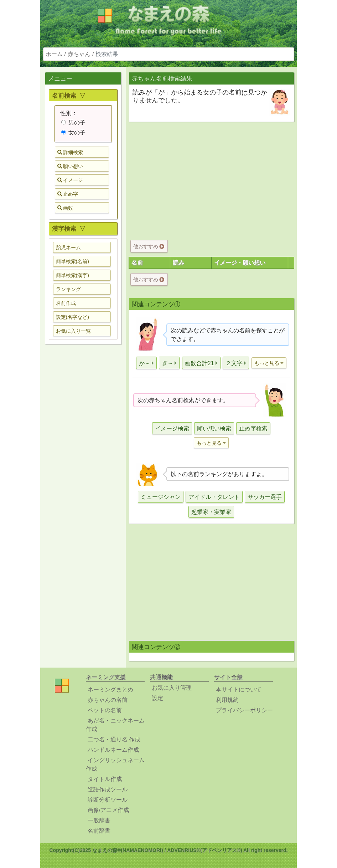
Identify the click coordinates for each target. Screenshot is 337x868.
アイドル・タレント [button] (214, 497)
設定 (157, 698)
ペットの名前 (105, 710)
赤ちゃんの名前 (108, 700)
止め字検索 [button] (253, 428)
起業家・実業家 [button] (211, 512)
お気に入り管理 (172, 688)
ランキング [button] (68, 289)
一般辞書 (99, 820)
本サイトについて (239, 690)
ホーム (54, 54)
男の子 (73, 122)
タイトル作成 (105, 779)
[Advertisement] (83, 462)
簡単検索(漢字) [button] (72, 275)
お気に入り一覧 (73, 331)
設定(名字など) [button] (72, 317)
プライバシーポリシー (244, 710)
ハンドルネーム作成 (113, 750)
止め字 (68, 194)
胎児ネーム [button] (68, 247)
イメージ (70, 180)
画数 (65, 208)
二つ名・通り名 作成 (114, 739)
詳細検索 (70, 152)
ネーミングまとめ (110, 690)
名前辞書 (99, 831)
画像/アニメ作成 (108, 810)
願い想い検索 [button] (214, 428)
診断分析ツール (108, 800)
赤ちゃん (79, 54)
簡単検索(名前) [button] (72, 261)
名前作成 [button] (66, 303)
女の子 (73, 132)
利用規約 (227, 700)
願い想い (70, 166)
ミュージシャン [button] (161, 497)
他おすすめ (149, 246)
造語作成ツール (108, 789)
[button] (146, 363)
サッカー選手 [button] (265, 497)
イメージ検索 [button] (172, 428)
